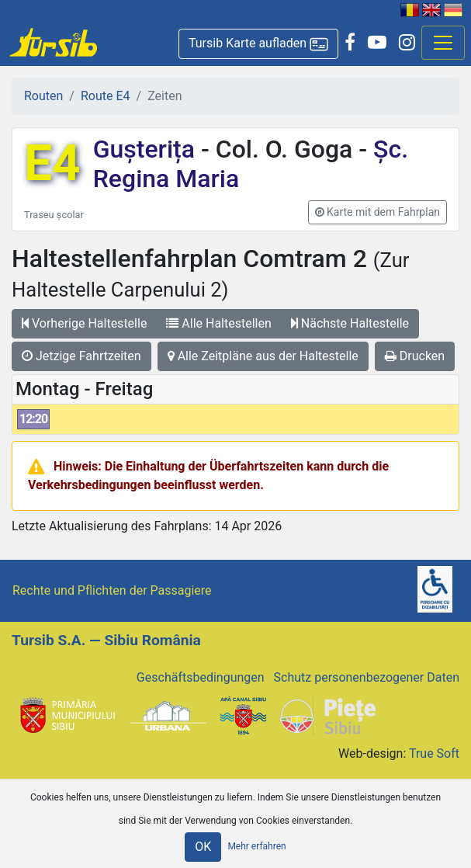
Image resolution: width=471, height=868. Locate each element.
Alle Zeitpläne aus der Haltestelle (263, 356)
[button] (258, 44)
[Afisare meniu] (443, 43)
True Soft (434, 753)
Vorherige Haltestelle (84, 323)
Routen (43, 96)
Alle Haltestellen (218, 323)
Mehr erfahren (256, 846)
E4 (52, 163)
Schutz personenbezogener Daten (367, 677)
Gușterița (147, 149)
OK (203, 847)
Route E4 (106, 96)
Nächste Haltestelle (350, 323)
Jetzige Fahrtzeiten (81, 356)
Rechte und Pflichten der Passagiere (112, 590)
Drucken (415, 356)
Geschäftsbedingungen (201, 677)
